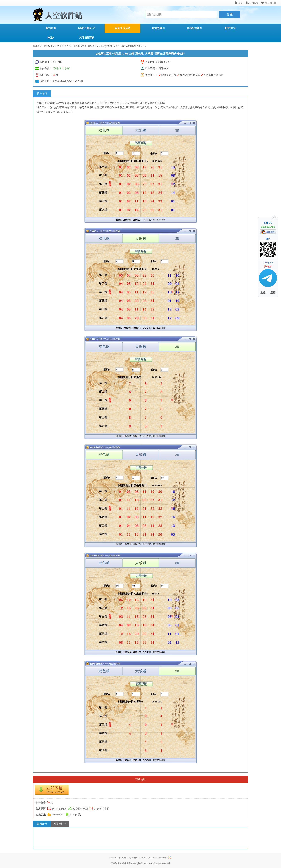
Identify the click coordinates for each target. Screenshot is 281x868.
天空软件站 (49, 46)
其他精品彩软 (87, 38)
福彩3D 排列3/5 (87, 28)
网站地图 (133, 858)
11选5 (51, 38)
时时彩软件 (158, 28)
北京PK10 (230, 28)
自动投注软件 (194, 28)
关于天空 (113, 858)
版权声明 (143, 858)
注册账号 (254, 3)
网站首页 (51, 28)
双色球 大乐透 (123, 28)
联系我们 (123, 858)
